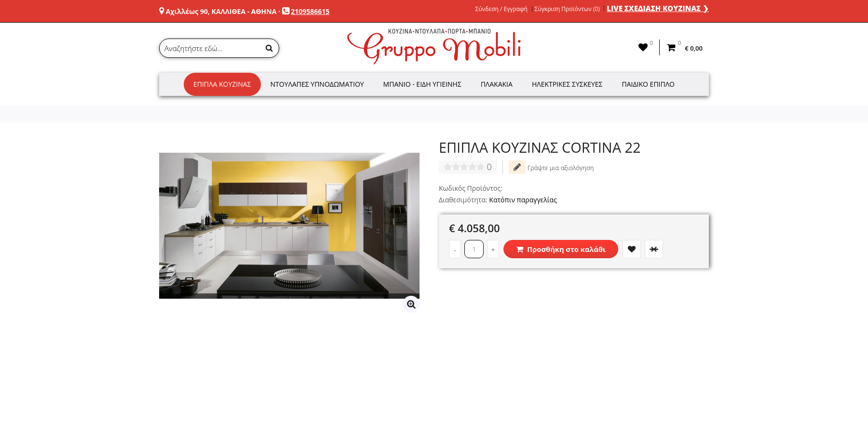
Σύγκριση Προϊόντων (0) (567, 9)
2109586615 (310, 11)
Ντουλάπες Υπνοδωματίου (317, 84)
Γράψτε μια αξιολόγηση (551, 167)
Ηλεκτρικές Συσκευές (567, 84)
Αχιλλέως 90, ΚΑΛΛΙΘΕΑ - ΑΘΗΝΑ (221, 11)
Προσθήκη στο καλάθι (561, 249)
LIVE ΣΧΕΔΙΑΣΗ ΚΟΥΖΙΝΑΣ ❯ (658, 8)
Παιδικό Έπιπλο (648, 84)
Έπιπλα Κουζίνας (222, 84)
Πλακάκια (497, 84)
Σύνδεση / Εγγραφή (502, 9)
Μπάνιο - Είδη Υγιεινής (422, 84)
